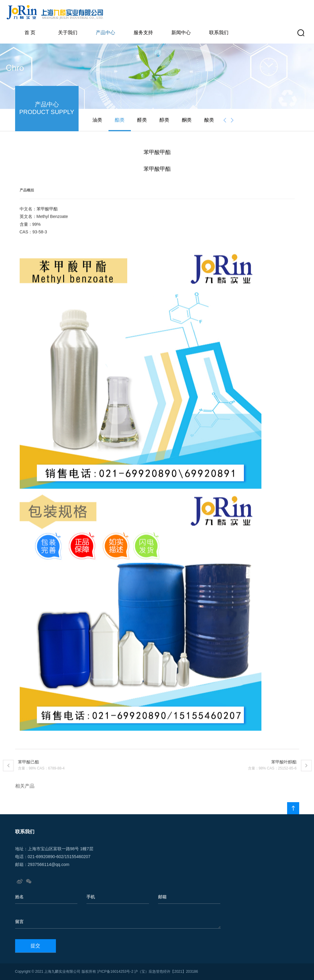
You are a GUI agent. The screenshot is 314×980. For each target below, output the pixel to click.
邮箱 (162, 897)
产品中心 (105, 33)
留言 (19, 922)
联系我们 (219, 33)
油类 (97, 120)
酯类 (120, 120)
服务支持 (143, 33)
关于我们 (68, 33)
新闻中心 (181, 33)
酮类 (187, 120)
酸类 (209, 120)
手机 (91, 897)
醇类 (164, 120)
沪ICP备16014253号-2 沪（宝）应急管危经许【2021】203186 (147, 972)
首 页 (30, 33)
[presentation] (225, 120)
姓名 (19, 897)
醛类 (142, 120)
